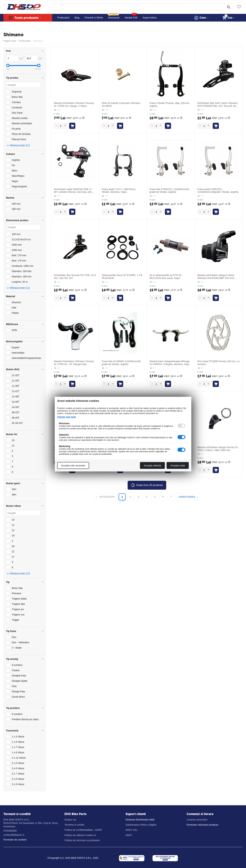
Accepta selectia (152, 465)
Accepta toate (178, 465)
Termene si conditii (74, 825)
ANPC (129, 835)
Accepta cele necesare (73, 465)
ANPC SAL (131, 830)
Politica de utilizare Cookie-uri (80, 835)
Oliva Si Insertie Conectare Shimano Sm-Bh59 (121, 105)
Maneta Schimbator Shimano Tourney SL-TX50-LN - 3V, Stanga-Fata (74, 363)
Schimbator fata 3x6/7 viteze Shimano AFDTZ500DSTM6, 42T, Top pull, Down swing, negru (218, 105)
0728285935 (10, 831)
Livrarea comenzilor (197, 820)
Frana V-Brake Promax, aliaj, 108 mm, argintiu (170, 105)
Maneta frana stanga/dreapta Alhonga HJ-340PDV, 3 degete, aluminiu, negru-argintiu (170, 363)
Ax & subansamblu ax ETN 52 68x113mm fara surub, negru (165, 277)
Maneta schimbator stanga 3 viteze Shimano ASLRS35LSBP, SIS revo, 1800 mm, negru (216, 277)
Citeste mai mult (66, 417)
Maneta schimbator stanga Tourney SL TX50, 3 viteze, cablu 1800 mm (218, 449)
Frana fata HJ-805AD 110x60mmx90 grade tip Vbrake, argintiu (121, 363)
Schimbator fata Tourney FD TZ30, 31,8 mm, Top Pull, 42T (75, 277)
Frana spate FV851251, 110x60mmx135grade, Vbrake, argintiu (218, 191)
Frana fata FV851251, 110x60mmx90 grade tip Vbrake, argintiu (169, 191)
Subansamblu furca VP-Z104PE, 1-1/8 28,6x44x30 (122, 277)
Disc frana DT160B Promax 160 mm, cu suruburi (218, 363)
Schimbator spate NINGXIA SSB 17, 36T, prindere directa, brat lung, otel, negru (73, 191)
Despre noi (70, 820)
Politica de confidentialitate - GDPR (83, 830)
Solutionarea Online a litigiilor (141, 825)
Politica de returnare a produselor (82, 840)
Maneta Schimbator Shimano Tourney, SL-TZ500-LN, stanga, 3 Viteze (74, 105)
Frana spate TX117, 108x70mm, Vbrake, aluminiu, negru (119, 191)
